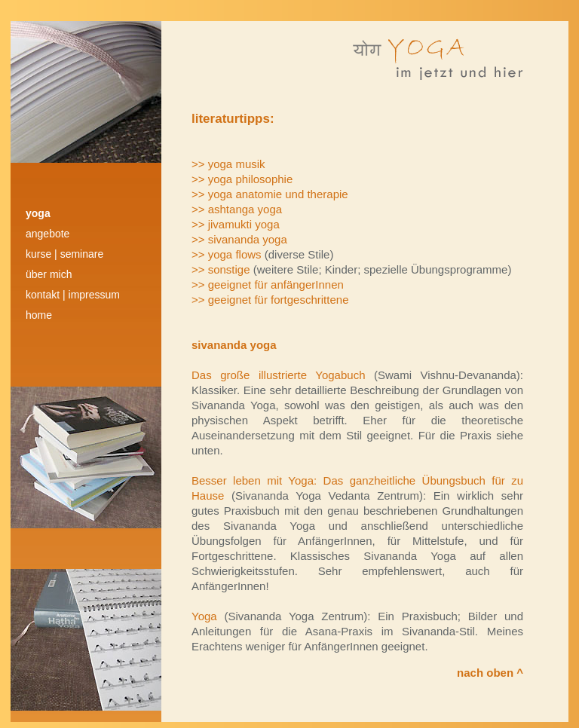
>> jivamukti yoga (236, 224)
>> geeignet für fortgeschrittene (270, 300)
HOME (39, 315)
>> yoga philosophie (242, 179)
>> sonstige (222, 269)
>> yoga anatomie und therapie (270, 194)
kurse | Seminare (64, 254)
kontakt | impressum (73, 295)
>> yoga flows (228, 254)
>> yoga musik (228, 164)
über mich (49, 274)
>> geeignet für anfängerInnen (268, 284)
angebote (47, 234)
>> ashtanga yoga (237, 209)
